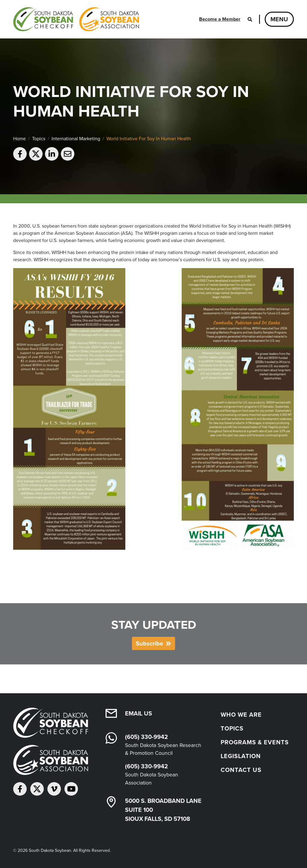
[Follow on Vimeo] (54, 789)
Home (19, 139)
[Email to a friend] (68, 154)
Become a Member (220, 19)
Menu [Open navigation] (279, 19)
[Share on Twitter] (36, 154)
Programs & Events (255, 742)
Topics (39, 139)
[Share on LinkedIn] (52, 154)
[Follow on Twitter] (37, 789)
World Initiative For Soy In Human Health (149, 139)
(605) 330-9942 (146, 737)
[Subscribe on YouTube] (71, 789)
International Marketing (76, 139)
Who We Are (241, 715)
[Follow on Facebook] (20, 789)
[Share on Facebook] (20, 154)
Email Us (139, 713)
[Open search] (250, 19)
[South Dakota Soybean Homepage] (76, 19)
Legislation (241, 756)
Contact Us (241, 770)
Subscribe (149, 643)
